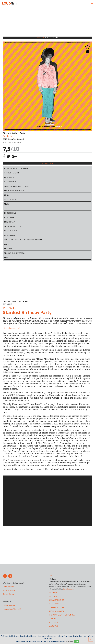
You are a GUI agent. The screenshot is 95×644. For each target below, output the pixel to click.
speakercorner (57, 600)
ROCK (7, 244)
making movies (57, 611)
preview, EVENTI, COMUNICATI (63, 615)
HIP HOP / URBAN (11, 173)
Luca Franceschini (12, 328)
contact (54, 622)
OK (77, 641)
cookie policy (69, 641)
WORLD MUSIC (10, 182)
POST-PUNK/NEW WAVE (14, 191)
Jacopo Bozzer (8, 594)
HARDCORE (9, 217)
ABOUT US (54, 626)
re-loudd (54, 596)
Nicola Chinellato (9, 605)
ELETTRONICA (10, 200)
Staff (51, 575)
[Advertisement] (47, 25)
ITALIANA (8, 249)
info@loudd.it (68, 589)
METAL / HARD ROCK (13, 226)
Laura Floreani (9, 587)
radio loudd (55, 604)
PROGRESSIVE (10, 213)
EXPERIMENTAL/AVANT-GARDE (17, 186)
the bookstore (57, 607)
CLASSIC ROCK (11, 231)
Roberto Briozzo (9, 590)
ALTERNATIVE (10, 235)
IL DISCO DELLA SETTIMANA (16, 168)
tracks (53, 619)
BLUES (7, 204)
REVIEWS (6, 301)
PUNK (7, 195)
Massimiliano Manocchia (12, 609)
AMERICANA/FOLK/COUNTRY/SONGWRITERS (23, 240)
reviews (53, 593)
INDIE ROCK (9, 177)
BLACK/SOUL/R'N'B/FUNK (15, 253)
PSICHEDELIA (10, 222)
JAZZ (6, 208)
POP (6, 258)
